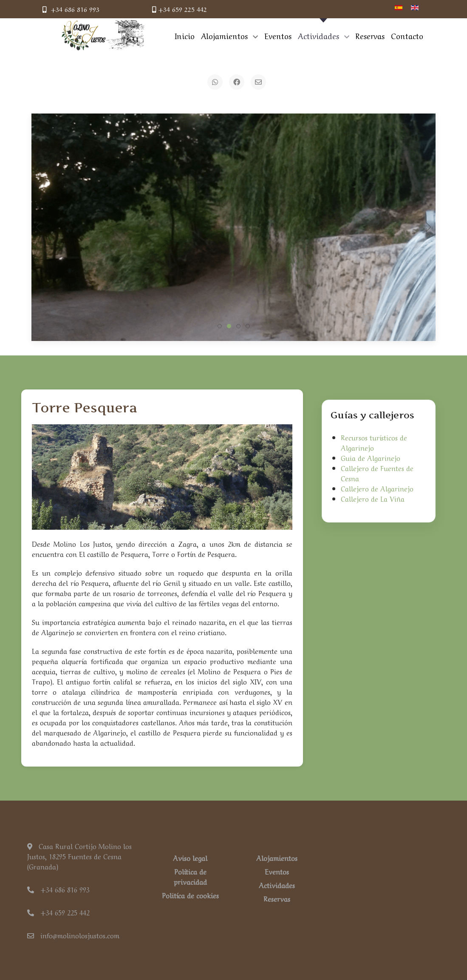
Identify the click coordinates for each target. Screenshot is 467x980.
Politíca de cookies (190, 895)
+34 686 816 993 (71, 9)
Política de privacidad (190, 876)
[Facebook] (237, 82)
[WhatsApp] (215, 82)
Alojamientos (277, 858)
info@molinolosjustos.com (73, 935)
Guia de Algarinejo (371, 457)
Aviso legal (190, 858)
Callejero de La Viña (373, 498)
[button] (39, 227)
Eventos (277, 871)
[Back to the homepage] (103, 35)
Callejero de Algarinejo (377, 488)
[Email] (258, 82)
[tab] (220, 326)
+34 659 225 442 (180, 9)
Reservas (277, 898)
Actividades (277, 885)
